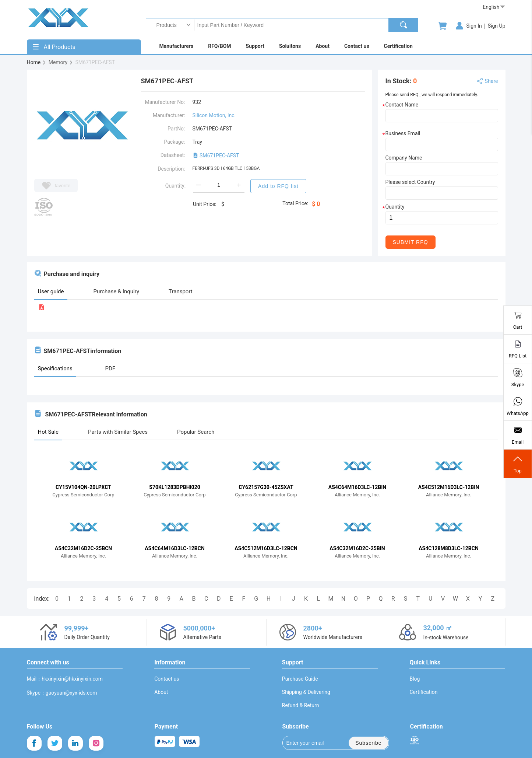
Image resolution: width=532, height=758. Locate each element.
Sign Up (497, 26)
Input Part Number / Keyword (291, 25)
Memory (61, 62)
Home (37, 62)
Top (518, 464)
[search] (404, 25)
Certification (423, 692)
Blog (415, 679)
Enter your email (310, 743)
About (161, 692)
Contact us (167, 679)
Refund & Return (301, 705)
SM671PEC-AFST (216, 156)
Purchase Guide (300, 679)
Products (165, 25)
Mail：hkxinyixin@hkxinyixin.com (65, 679)
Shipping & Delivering (306, 692)
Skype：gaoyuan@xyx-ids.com (62, 693)
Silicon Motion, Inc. (214, 115)
